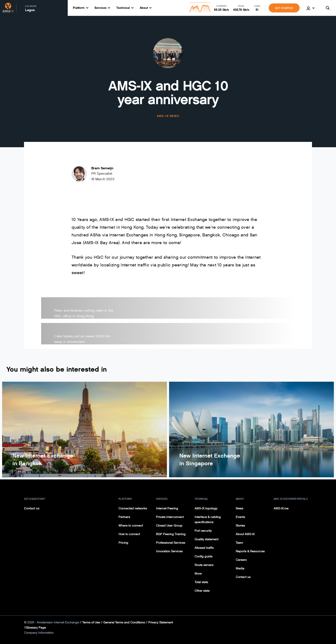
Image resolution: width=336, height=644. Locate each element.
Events (240, 517)
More (198, 574)
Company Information (39, 633)
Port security (203, 531)
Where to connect (131, 526)
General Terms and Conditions (124, 622)
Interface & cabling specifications (208, 520)
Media (240, 568)
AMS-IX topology (206, 508)
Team (239, 543)
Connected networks (133, 508)
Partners (124, 517)
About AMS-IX (245, 534)
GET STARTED (284, 8)
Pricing (123, 543)
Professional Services (171, 543)
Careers (241, 560)
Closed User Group (169, 526)
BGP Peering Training (171, 534)
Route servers (204, 565)
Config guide (203, 556)
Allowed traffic (204, 548)
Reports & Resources (250, 551)
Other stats (202, 591)
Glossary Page (36, 628)
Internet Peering (167, 508)
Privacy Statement (161, 622)
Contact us (32, 508)
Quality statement (206, 539)
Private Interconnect (170, 517)
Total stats (201, 582)
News (239, 508)
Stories (240, 526)
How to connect (129, 534)
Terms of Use (91, 622)
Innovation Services (169, 551)
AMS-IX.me (281, 508)
